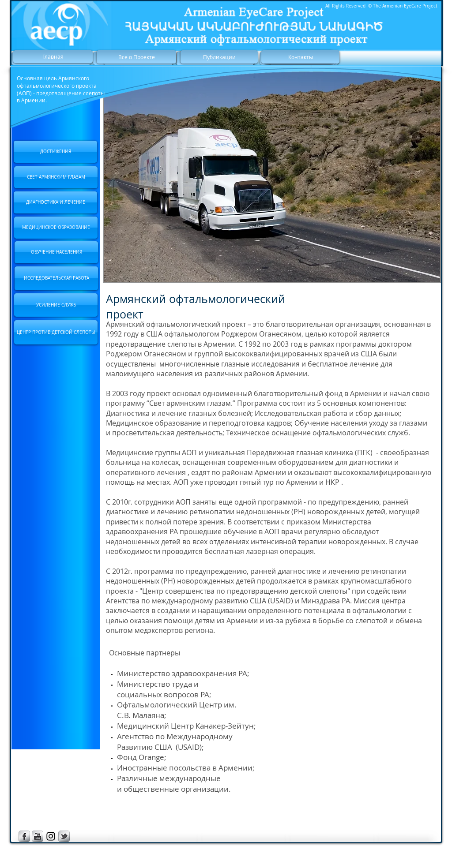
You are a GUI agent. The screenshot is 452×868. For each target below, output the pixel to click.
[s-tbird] (64, 836)
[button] (272, 177)
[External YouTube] (347, 710)
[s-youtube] (38, 836)
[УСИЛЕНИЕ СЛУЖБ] (56, 305)
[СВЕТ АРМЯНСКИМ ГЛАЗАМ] (56, 177)
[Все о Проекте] (136, 57)
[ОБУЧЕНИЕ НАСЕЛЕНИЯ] (56, 252)
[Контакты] (300, 57)
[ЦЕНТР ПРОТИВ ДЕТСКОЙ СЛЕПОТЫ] (56, 332)
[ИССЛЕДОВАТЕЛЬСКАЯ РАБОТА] (56, 278)
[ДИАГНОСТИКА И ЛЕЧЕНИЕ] (55, 202)
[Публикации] (219, 57)
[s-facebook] (24, 836)
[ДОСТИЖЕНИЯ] (55, 152)
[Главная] (53, 57)
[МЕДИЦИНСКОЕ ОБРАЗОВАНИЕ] (56, 228)
